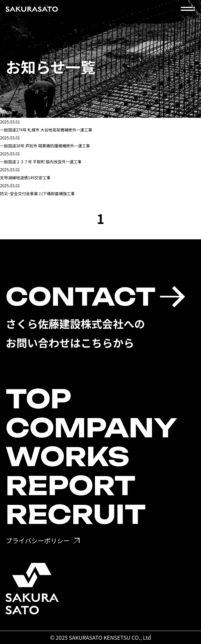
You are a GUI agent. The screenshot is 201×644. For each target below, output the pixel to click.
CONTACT (81, 297)
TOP (38, 399)
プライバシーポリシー (38, 540)
